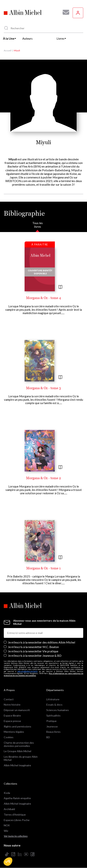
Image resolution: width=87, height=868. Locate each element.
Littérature (53, 699)
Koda (7, 793)
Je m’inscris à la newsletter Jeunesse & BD (35, 655)
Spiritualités (53, 715)
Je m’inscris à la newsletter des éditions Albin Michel (42, 642)
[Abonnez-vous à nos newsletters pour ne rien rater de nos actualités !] (64, 12)
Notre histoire (12, 705)
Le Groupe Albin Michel (17, 751)
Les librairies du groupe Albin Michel (21, 758)
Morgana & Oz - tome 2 (43, 478)
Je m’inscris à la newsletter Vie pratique (33, 651)
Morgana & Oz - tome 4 (43, 298)
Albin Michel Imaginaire (17, 765)
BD (48, 737)
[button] (8, 862)
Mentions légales (14, 732)
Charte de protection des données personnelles (19, 744)
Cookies (9, 737)
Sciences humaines (58, 710)
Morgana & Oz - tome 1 (43, 568)
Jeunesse (52, 726)
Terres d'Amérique (15, 815)
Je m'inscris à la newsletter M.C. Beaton (33, 647)
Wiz (6, 831)
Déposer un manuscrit (17, 710)
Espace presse (12, 721)
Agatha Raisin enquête (17, 798)
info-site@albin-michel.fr (28, 671)
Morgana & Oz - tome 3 (43, 388)
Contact (9, 699)
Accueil (8, 50)
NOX (7, 825)
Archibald (9, 809)
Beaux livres (53, 732)
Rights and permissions (17, 726)
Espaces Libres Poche (17, 820)
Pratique (51, 721)
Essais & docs (54, 705)
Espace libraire (12, 715)
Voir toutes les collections (16, 836)
